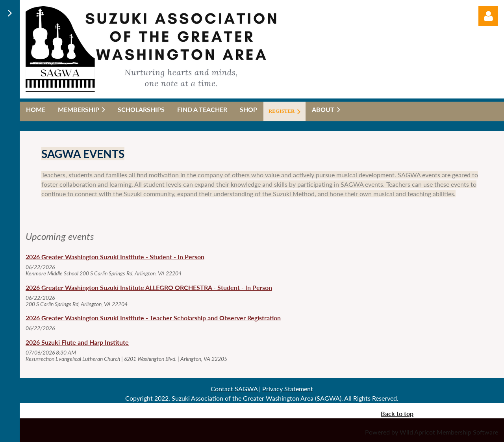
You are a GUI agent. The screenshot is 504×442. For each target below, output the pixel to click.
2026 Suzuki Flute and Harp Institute (77, 342)
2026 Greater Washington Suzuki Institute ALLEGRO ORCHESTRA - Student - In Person (149, 287)
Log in (488, 16)
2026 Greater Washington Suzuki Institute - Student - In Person (115, 257)
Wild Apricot (417, 432)
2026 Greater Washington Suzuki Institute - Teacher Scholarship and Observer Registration (153, 318)
